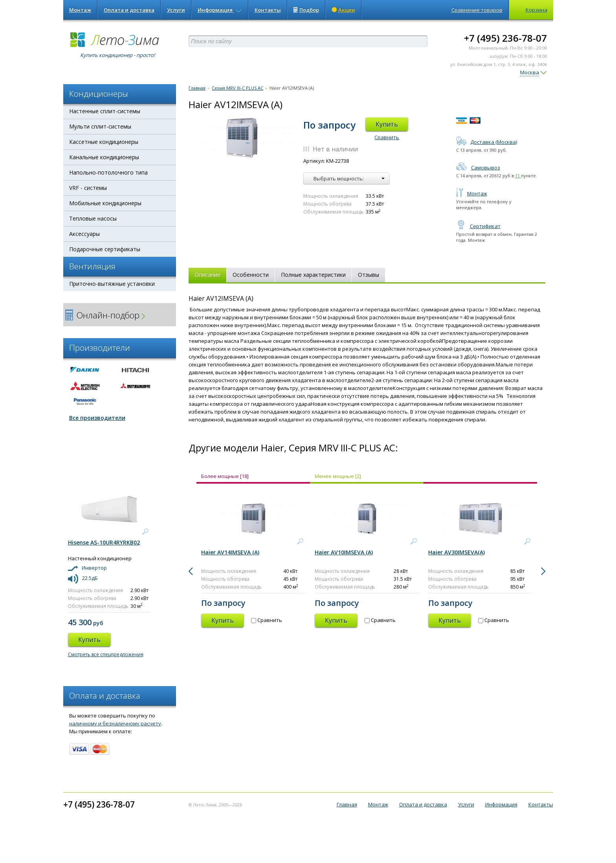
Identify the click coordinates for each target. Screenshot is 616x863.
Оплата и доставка (129, 10)
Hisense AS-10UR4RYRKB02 (104, 542)
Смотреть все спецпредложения (106, 654)
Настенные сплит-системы (105, 111)
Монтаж (80, 10)
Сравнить (387, 137)
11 (518, 176)
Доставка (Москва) (487, 142)
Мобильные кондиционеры (105, 203)
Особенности (251, 275)
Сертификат (478, 226)
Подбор (306, 10)
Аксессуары (84, 234)
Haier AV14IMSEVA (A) (230, 552)
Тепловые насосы (93, 218)
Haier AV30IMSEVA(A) (456, 552)
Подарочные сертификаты (105, 249)
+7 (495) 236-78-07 (505, 38)
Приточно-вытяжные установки (112, 284)
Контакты (268, 10)
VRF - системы (88, 188)
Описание (207, 275)
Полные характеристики (313, 275)
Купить (387, 124)
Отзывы (368, 275)
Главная (197, 88)
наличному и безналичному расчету (115, 723)
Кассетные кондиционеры (104, 142)
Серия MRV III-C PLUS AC (237, 88)
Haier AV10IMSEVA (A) (344, 552)
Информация (220, 10)
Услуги (176, 10)
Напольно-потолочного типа (108, 172)
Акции (343, 10)
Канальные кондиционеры (104, 157)
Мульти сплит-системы (100, 126)
